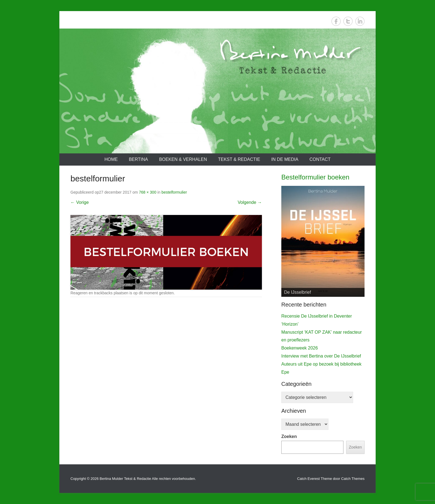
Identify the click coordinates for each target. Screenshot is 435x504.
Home (111, 159)
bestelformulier (174, 192)
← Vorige (80, 202)
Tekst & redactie (239, 159)
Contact (320, 159)
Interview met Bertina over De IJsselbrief (321, 356)
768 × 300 (148, 192)
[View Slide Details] (323, 241)
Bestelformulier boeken (315, 177)
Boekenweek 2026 (300, 348)
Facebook (336, 21)
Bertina (138, 159)
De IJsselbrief (298, 292)
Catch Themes (353, 479)
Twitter (348, 21)
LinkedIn (360, 21)
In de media (285, 159)
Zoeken (289, 436)
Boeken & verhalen (183, 159)
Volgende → (250, 202)
